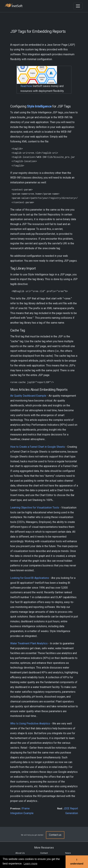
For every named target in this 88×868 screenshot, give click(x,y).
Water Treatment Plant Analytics (29, 643)
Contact (44, 853)
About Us (20, 853)
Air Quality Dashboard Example (28, 396)
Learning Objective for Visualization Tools (35, 508)
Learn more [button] (31, 864)
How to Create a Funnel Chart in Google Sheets (38, 447)
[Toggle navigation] (78, 6)
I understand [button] (77, 862)
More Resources (44, 848)
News (68, 853)
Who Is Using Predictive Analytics (30, 724)
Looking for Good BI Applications (30, 578)
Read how (26, 86)
